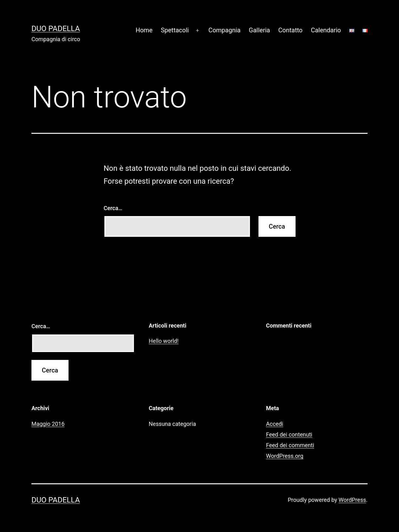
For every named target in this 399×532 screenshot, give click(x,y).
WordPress (352, 500)
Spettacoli (175, 30)
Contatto (290, 30)
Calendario (326, 30)
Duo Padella (56, 29)
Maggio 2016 (48, 424)
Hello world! (164, 341)
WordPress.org (285, 456)
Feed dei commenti (290, 445)
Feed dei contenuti (289, 434)
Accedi (275, 424)
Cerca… (113, 208)
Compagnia (224, 30)
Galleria (259, 30)
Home (144, 30)
